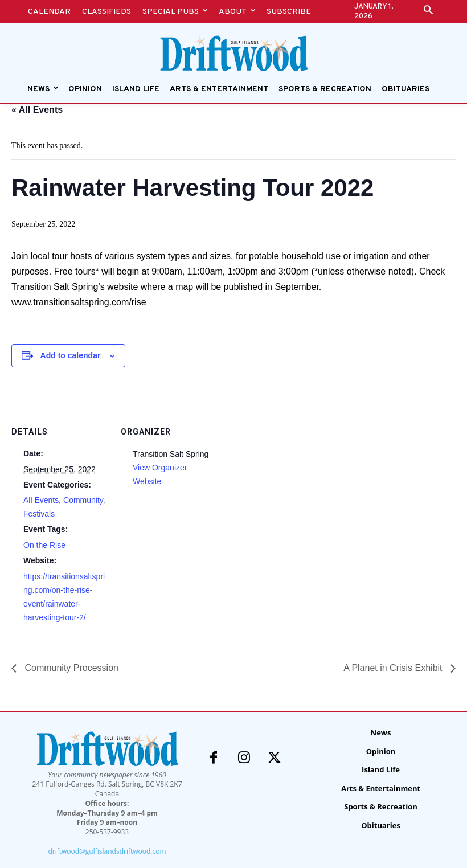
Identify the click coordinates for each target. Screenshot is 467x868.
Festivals (39, 514)
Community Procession (70, 668)
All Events (41, 500)
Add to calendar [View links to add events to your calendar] (71, 355)
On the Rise (44, 545)
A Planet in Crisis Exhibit (394, 668)
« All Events (37, 110)
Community (83, 500)
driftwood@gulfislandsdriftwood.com (107, 851)
